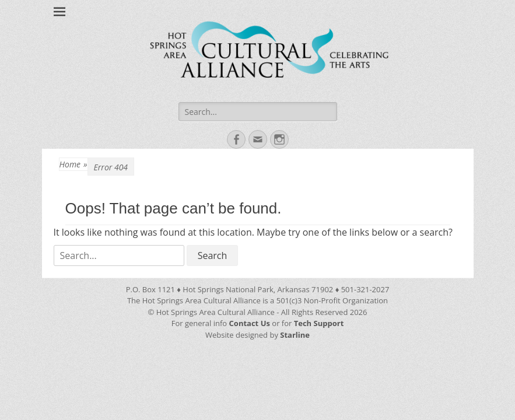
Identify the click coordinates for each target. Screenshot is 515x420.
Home (73, 164)
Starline (295, 335)
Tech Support (319, 323)
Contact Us (251, 323)
